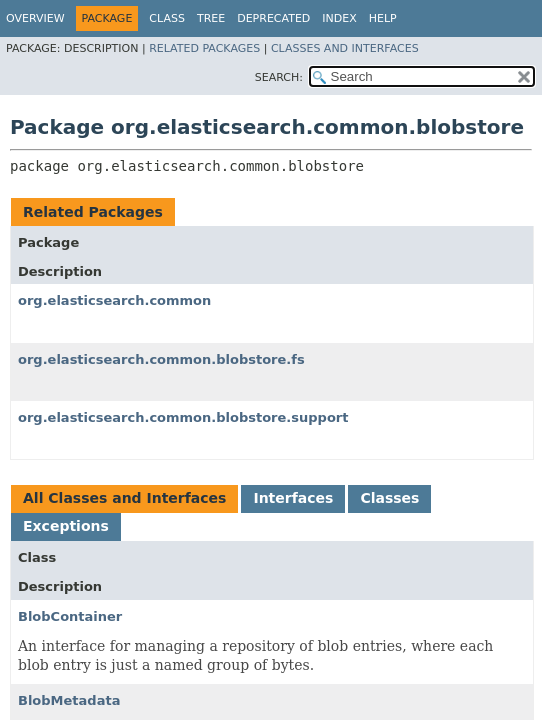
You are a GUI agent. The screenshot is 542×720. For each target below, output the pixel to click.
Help (383, 18)
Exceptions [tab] (66, 526)
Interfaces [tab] (293, 498)
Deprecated (273, 18)
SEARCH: (279, 77)
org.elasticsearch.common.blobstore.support (183, 417)
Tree (211, 18)
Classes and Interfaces (345, 48)
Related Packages (204, 48)
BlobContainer (70, 616)
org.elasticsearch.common (114, 300)
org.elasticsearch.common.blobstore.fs (161, 359)
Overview (35, 18)
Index (339, 18)
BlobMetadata (69, 700)
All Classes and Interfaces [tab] (124, 498)
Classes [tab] (389, 498)
